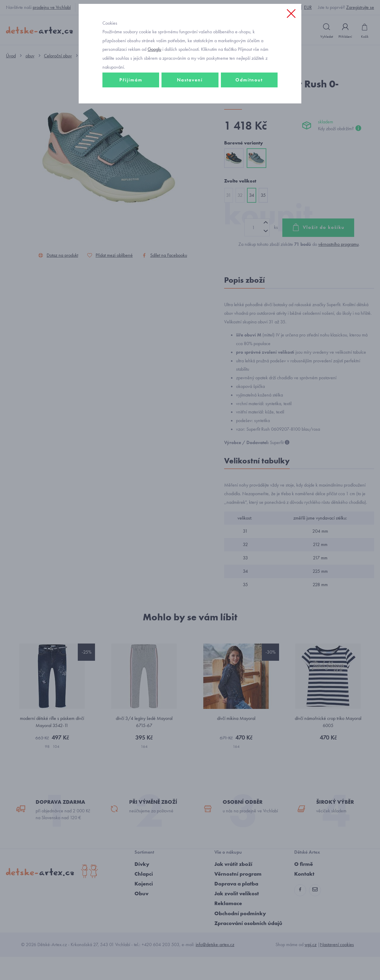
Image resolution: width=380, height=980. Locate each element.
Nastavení (190, 121)
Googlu (154, 90)
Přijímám (131, 121)
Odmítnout (249, 121)
